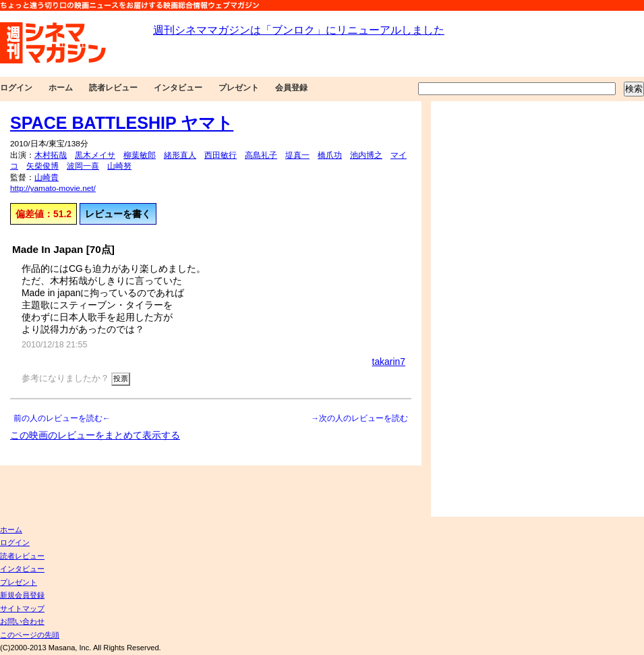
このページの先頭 (30, 635)
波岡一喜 (83, 166)
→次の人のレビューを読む (359, 418)
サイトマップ (22, 608)
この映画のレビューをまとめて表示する (95, 435)
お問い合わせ (22, 621)
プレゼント (239, 88)
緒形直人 (180, 155)
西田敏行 (221, 155)
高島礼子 (261, 155)
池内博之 (366, 155)
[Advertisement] (477, 309)
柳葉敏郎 (140, 155)
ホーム (61, 88)
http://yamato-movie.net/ (53, 188)
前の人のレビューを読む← (62, 418)
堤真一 (297, 155)
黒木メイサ (95, 155)
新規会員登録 (22, 595)
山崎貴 (47, 177)
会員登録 (291, 88)
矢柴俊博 (42, 166)
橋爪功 (330, 155)
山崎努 (119, 166)
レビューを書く (118, 214)
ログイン (16, 88)
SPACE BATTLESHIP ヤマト (122, 123)
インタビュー (178, 88)
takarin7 (389, 362)
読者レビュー (113, 88)
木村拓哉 (51, 155)
